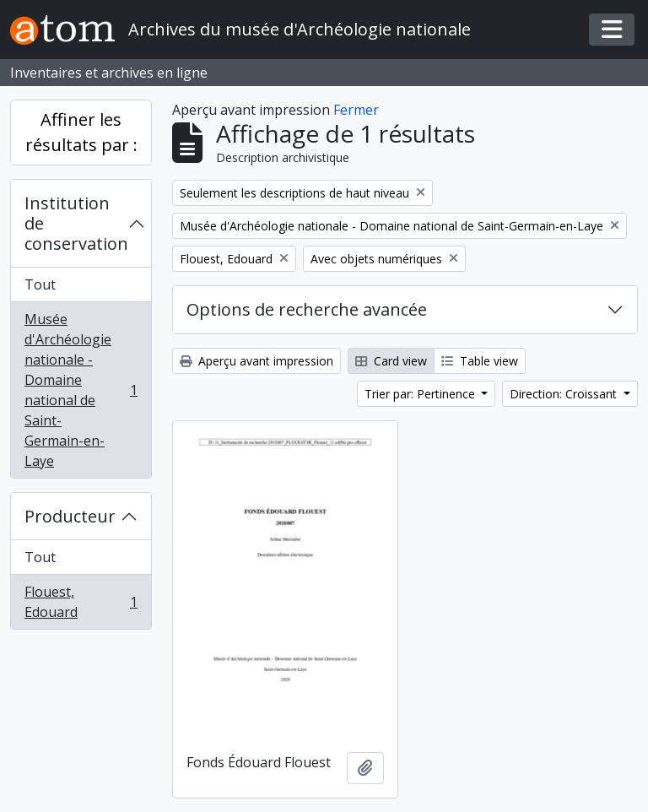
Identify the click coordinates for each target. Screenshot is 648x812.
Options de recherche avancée (307, 309)
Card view (391, 361)
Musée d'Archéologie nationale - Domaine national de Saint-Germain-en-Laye (81, 390)
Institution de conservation (76, 223)
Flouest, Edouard (81, 602)
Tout (40, 284)
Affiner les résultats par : (81, 132)
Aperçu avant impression (256, 361)
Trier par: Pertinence (421, 394)
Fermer (356, 110)
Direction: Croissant (565, 394)
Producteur (70, 516)
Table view (480, 361)
